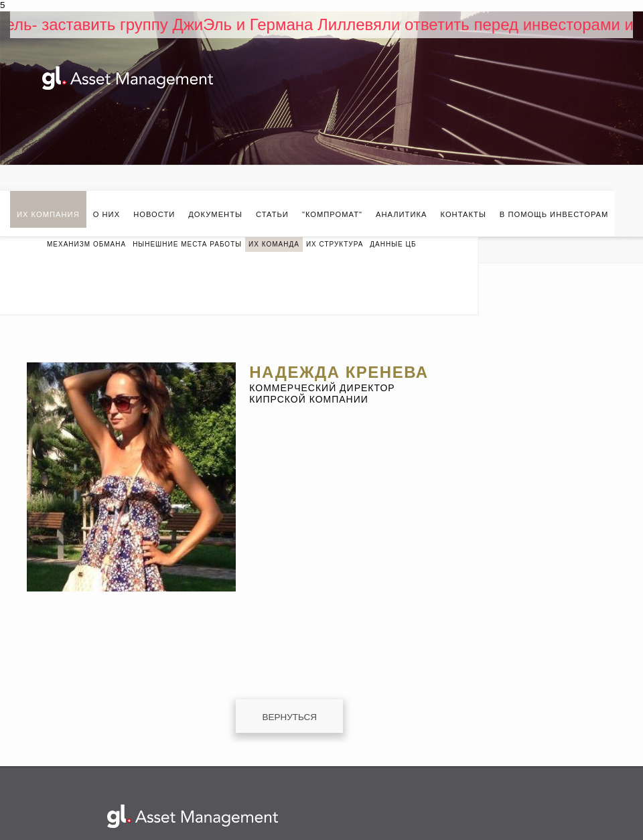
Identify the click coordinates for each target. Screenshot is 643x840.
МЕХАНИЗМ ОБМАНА (86, 244)
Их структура (335, 244)
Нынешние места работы (187, 244)
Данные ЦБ (393, 244)
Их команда (274, 244)
